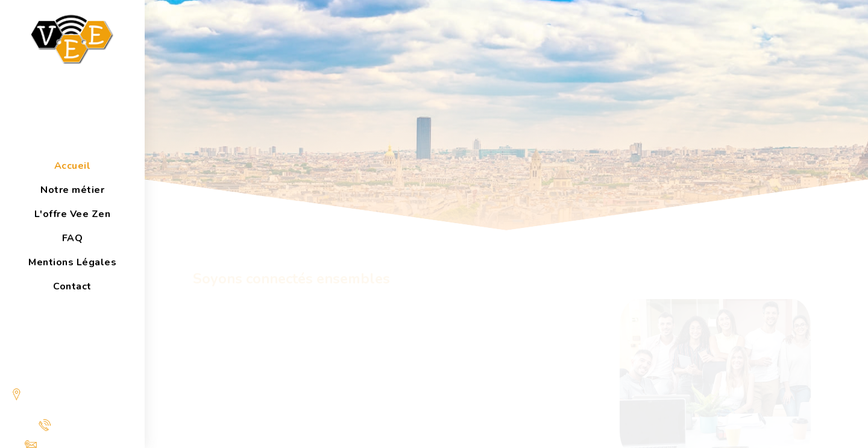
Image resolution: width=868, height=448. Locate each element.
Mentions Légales (72, 262)
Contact (72, 286)
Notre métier (72, 190)
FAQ (73, 238)
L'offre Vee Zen (73, 214)
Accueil (73, 166)
